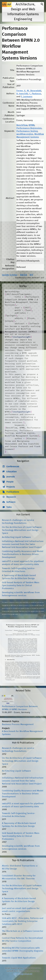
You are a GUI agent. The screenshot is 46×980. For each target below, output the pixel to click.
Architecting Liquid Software (16, 537)
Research (11, 497)
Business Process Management (18, 724)
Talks (9, 507)
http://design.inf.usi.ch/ (23, 974)
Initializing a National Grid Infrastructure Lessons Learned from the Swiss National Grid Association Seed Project (23, 544)
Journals (11, 477)
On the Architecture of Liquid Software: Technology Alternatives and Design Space (22, 530)
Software (11, 502)
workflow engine (25, 134)
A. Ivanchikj (22, 94)
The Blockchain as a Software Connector (23, 931)
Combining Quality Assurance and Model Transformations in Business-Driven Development (23, 554)
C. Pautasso (35, 94)
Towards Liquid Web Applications (19, 958)
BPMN (32, 125)
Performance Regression (29, 128)
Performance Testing (27, 131)
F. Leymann (27, 97)
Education (12, 472)
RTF (31, 275)
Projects (11, 487)
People (10, 482)
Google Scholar (10, 275)
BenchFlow (22, 125)
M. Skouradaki (34, 91)
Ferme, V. (21, 91)
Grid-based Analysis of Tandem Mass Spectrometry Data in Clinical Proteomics (21, 586)
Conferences (13, 467)
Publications (13, 492)
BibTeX (23, 275)
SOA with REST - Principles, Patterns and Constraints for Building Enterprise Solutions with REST (23, 921)
